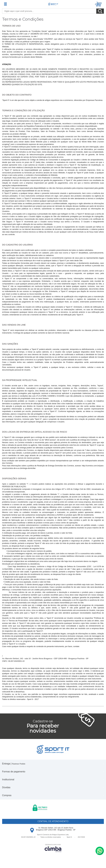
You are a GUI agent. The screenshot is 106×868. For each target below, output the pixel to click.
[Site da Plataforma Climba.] (53, 848)
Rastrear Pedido (19, 764)
